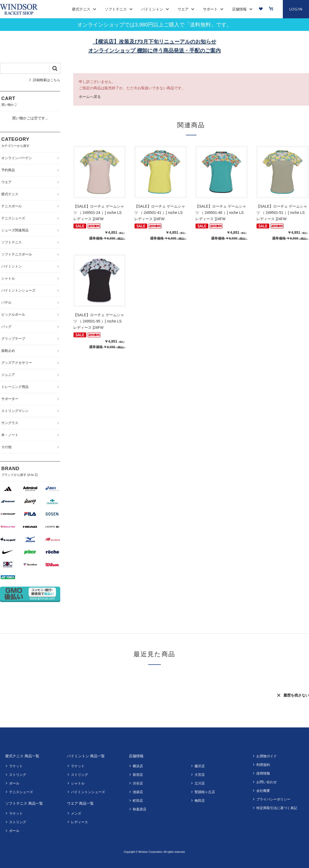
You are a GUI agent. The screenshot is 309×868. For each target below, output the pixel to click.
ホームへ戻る (90, 97)
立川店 (200, 783)
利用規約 (263, 765)
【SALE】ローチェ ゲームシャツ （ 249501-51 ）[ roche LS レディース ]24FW (282, 213)
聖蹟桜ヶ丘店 (205, 792)
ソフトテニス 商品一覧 (24, 803)
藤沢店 (200, 766)
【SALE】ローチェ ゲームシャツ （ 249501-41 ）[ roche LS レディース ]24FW (160, 213)
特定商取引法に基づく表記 (277, 808)
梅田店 (200, 801)
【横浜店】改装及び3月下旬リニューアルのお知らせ (154, 42)
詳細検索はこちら (47, 80)
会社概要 (263, 791)
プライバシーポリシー (273, 799)
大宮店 (200, 775)
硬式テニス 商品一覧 (22, 756)
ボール (14, 783)
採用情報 (263, 773)
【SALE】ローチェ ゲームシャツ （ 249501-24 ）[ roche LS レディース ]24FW (99, 213)
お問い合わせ (267, 782)
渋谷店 (138, 783)
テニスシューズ (21, 792)
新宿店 (138, 775)
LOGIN (296, 9)
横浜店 (138, 766)
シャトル (78, 783)
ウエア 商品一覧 (80, 803)
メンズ (76, 813)
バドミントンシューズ (88, 792)
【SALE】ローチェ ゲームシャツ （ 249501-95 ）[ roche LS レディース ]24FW (99, 321)
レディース (79, 822)
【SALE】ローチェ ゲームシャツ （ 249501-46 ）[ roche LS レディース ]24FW (221, 213)
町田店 (138, 801)
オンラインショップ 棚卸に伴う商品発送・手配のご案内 (154, 51)
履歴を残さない (296, 695)
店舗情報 (136, 756)
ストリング (18, 775)
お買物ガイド (267, 756)
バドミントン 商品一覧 (86, 756)
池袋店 (138, 792)
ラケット (16, 766)
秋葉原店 (140, 809)
